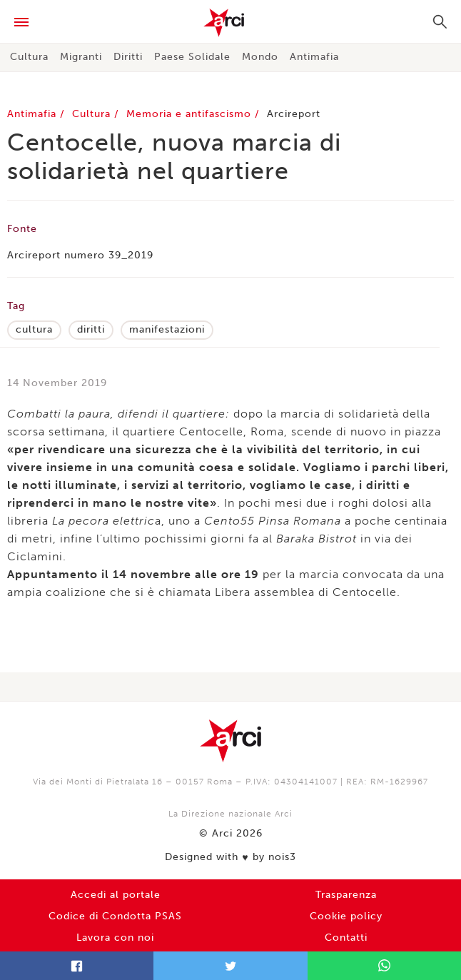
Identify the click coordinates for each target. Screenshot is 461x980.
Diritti (128, 57)
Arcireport (294, 114)
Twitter (230, 966)
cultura (34, 329)
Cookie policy (346, 916)
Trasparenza (346, 895)
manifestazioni (167, 329)
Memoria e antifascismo (191, 114)
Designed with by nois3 (230, 857)
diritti (91, 329)
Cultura (29, 57)
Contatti (346, 938)
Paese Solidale (192, 57)
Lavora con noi (115, 938)
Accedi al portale (116, 895)
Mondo (260, 57)
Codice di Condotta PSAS (115, 916)
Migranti (81, 57)
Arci (230, 23)
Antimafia (314, 57)
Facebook (77, 966)
